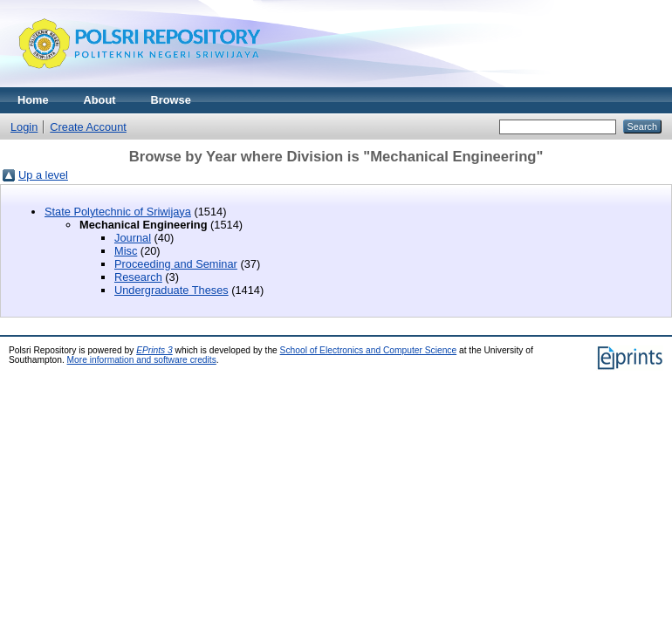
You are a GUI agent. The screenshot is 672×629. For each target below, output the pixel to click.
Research (138, 277)
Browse (171, 100)
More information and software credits (142, 360)
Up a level (43, 175)
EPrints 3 (154, 350)
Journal (133, 238)
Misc (126, 251)
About (100, 100)
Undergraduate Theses (171, 290)
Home (33, 100)
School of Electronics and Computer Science (369, 350)
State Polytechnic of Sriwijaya (118, 212)
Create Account (88, 127)
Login (24, 127)
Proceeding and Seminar (176, 264)
